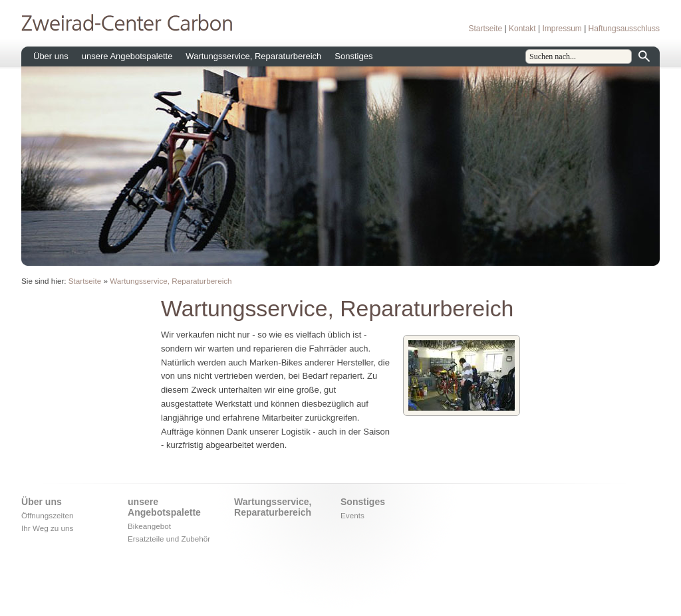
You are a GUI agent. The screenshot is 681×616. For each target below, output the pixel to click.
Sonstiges (353, 56)
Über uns (51, 56)
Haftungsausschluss (624, 29)
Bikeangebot (149, 526)
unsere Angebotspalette (127, 56)
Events (352, 515)
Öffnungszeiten (47, 515)
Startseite (485, 29)
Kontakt (522, 29)
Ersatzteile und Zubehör (169, 539)
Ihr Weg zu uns (47, 528)
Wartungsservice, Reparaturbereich (253, 56)
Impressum (562, 29)
